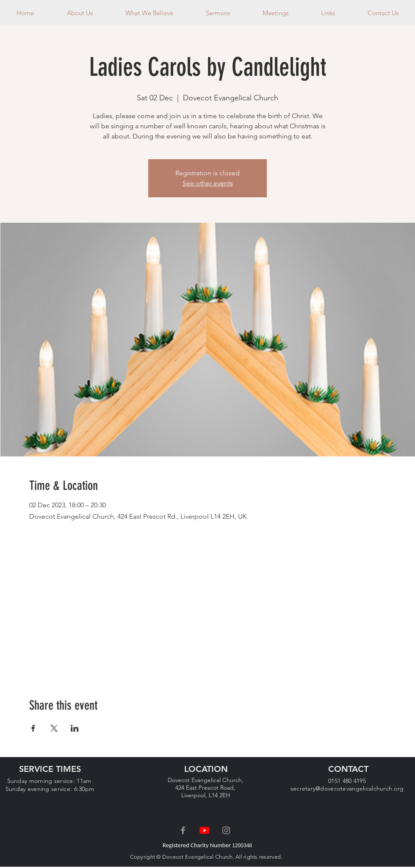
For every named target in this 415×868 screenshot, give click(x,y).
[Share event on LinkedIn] (75, 728)
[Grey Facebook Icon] (183, 830)
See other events (208, 183)
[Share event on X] (54, 728)
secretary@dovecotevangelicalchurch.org (347, 788)
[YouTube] (205, 830)
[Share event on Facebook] (33, 728)
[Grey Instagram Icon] (226, 830)
